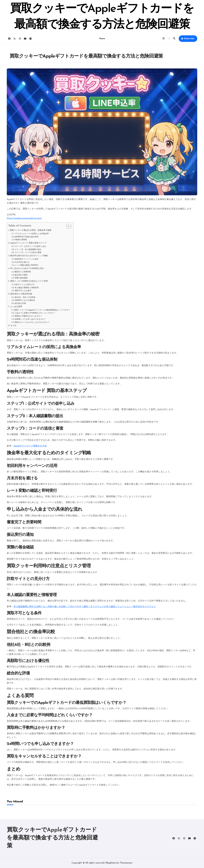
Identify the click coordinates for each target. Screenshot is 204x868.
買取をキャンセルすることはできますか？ (32, 322)
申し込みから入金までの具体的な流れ (27, 268)
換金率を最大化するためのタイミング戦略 (29, 256)
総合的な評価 (20, 303)
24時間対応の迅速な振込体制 (26, 237)
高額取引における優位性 (25, 300)
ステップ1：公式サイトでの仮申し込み (30, 246)
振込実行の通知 (21, 275)
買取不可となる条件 (23, 291)
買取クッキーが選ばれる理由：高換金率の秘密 (31, 230)
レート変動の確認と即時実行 (27, 265)
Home (102, 39)
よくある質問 (16, 307)
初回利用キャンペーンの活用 (26, 259)
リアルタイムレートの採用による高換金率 (31, 234)
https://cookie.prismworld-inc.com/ (24, 218)
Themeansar (126, 863)
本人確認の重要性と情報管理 (27, 288)
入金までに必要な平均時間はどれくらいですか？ (35, 313)
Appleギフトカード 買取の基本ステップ (28, 243)
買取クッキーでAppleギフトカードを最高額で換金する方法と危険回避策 (52, 838)
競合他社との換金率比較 (21, 294)
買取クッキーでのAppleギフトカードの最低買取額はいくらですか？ (42, 310)
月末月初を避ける (22, 262)
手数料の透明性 (21, 240)
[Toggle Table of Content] (67, 226)
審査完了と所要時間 (23, 272)
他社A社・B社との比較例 (25, 297)
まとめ (13, 326)
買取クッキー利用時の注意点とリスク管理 (29, 281)
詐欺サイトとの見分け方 (24, 285)
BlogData (111, 863)
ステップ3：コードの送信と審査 (28, 252)
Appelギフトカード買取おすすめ (30, 446)
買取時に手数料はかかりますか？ (28, 316)
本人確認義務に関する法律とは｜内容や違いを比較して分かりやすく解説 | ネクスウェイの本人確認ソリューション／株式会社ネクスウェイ (85, 607)
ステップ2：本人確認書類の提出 (28, 250)
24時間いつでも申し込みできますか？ (30, 319)
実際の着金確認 (21, 278)
